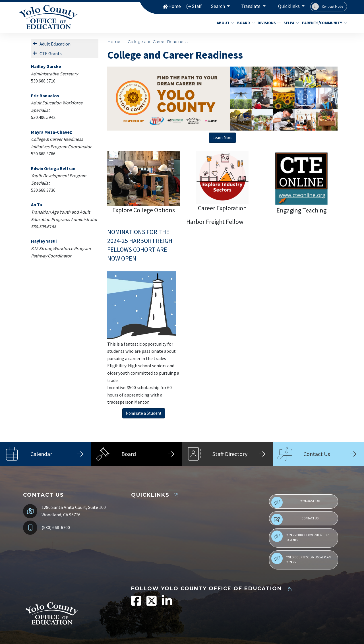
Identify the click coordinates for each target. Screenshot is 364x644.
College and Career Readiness (158, 42)
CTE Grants (51, 53)
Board (245, 23)
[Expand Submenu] (35, 43)
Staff (197, 6)
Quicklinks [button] (289, 6)
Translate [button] (251, 6)
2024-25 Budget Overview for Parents (300, 536)
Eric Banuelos (45, 96)
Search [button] (218, 6)
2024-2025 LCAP (295, 502)
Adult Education (55, 44)
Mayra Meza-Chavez (51, 132)
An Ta (37, 205)
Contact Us (295, 519)
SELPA (290, 23)
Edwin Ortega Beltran (53, 168)
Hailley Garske (46, 66)
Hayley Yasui (44, 241)
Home (175, 6)
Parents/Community (322, 23)
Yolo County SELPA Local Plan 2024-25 (301, 559)
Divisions (268, 23)
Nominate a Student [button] (144, 413)
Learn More (223, 138)
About (225, 23)
